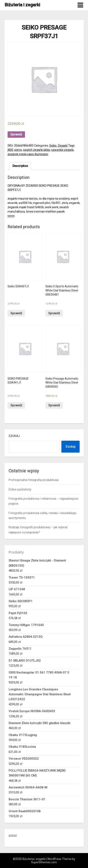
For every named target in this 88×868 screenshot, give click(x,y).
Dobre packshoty (20, 489)
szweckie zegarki (63, 150)
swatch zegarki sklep (37, 150)
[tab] (20, 166)
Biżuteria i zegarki (22, 5)
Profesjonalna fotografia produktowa (34, 480)
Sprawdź (16, 134)
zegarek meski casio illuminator (28, 154)
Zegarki (63, 146)
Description (20, 166)
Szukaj (14, 436)
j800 (10, 150)
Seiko (53, 146)
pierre (18, 150)
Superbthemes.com (44, 862)
